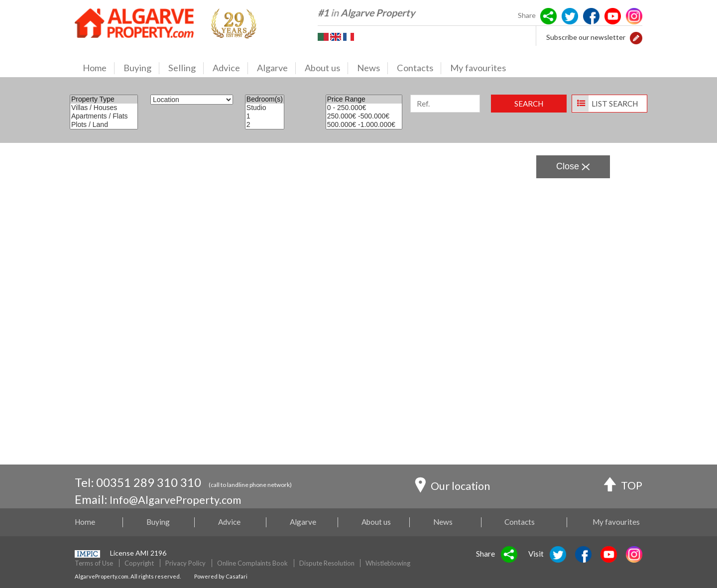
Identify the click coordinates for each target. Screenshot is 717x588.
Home (99, 68)
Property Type (104, 99)
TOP (622, 484)
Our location (455, 485)
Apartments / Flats (104, 116)
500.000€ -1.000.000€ (364, 125)
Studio (265, 108)
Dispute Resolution (327, 563)
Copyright (139, 563)
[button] (636, 37)
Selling (186, 68)
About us (326, 68)
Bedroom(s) (265, 99)
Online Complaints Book (252, 563)
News (372, 68)
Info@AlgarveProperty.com (181, 499)
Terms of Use (94, 563)
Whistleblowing (388, 563)
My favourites (478, 68)
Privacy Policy (185, 563)
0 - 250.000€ (364, 108)
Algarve (276, 68)
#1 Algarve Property (366, 13)
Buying (141, 68)
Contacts (419, 68)
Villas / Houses (104, 108)
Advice (230, 68)
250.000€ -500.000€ (364, 116)
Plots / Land (104, 125)
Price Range (364, 99)
